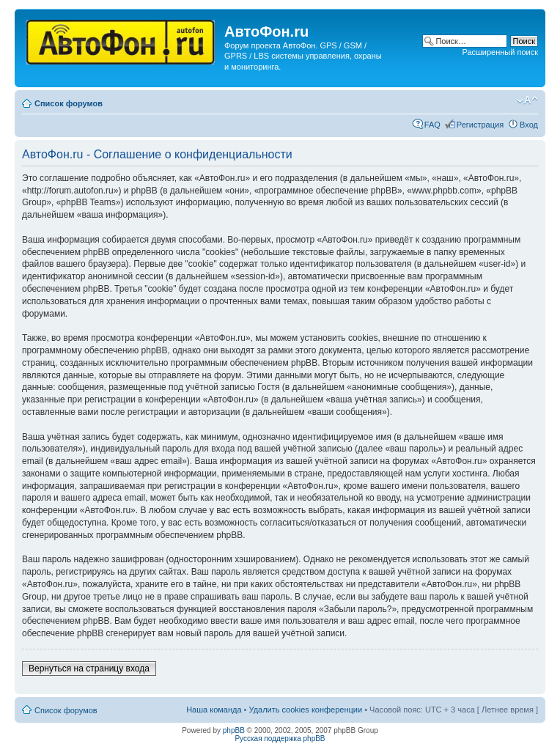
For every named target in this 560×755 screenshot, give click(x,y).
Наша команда (214, 710)
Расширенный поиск (500, 52)
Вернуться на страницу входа (89, 669)
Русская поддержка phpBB (280, 739)
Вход (529, 125)
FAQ (432, 125)
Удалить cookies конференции (306, 710)
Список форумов (69, 103)
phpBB (234, 730)
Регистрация (480, 125)
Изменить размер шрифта (527, 100)
